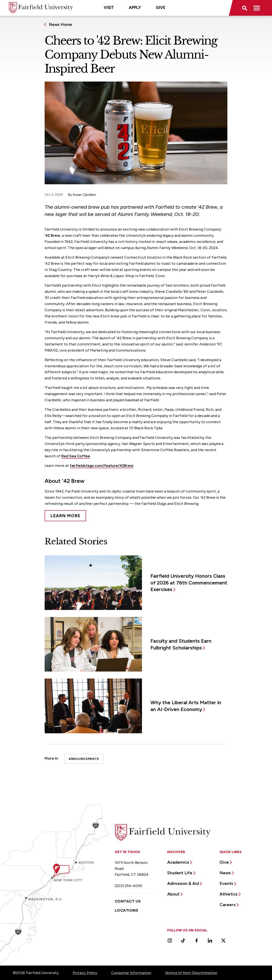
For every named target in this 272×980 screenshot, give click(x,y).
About (173, 894)
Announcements (84, 759)
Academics (178, 862)
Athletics (229, 894)
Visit (109, 8)
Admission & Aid (183, 883)
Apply (135, 8)
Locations (126, 910)
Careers (227, 905)
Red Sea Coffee (76, 456)
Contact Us (128, 901)
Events (226, 883)
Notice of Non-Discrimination (191, 973)
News (225, 873)
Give (161, 8)
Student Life (180, 873)
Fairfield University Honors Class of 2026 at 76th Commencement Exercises (189, 583)
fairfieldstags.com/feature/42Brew (102, 466)
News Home (60, 25)
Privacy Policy (85, 973)
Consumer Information (131, 973)
